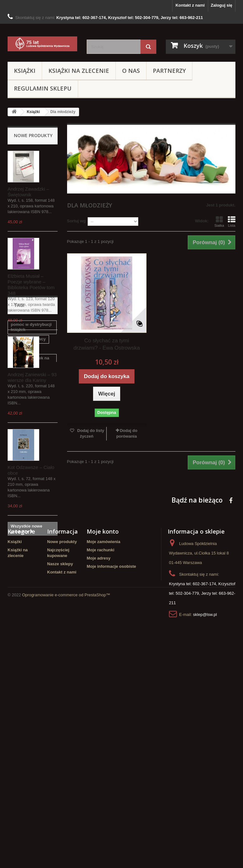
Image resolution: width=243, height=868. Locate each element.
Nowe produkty (33, 135)
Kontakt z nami (190, 5)
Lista (232, 222)
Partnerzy (169, 71)
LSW (15, 656)
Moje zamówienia (103, 754)
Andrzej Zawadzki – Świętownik (28, 192)
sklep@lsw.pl (205, 826)
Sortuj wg (76, 221)
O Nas (131, 71)
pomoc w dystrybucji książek (31, 577)
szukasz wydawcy (28, 589)
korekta (18, 598)
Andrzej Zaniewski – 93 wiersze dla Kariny (32, 377)
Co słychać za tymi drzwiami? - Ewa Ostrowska (107, 344)
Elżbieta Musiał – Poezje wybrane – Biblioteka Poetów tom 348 (31, 285)
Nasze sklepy (60, 776)
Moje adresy (99, 770)
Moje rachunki (100, 762)
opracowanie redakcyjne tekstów (30, 625)
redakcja (19, 646)
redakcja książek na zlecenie (30, 610)
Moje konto (103, 743)
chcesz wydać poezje (31, 637)
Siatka (219, 222)
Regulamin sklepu (43, 88)
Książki (25, 71)
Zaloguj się (221, 5)
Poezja (41, 646)
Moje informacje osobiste (111, 778)
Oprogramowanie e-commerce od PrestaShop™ (66, 851)
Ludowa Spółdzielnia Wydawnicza (31, 668)
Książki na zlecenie (79, 71)
